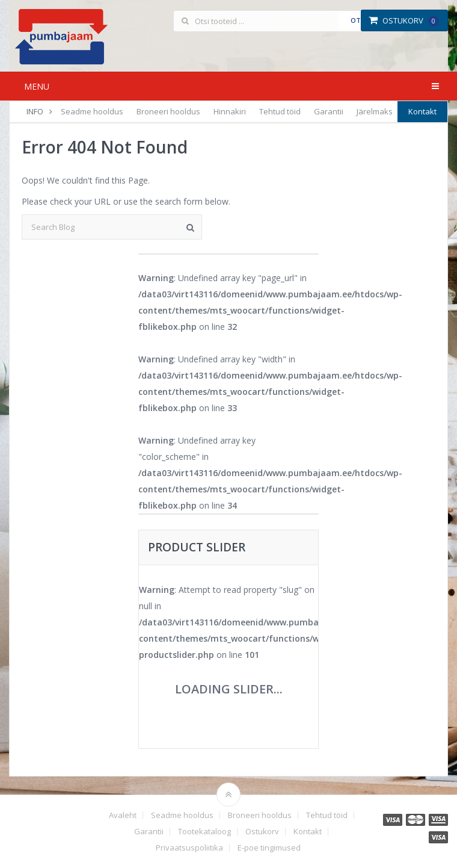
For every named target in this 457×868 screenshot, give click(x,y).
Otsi (359, 20)
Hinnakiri (230, 111)
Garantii (329, 111)
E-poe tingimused (269, 848)
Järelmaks (375, 111)
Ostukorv (404, 20)
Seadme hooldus (92, 111)
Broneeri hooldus (168, 111)
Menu (37, 86)
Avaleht (123, 815)
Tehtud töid (280, 111)
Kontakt (422, 111)
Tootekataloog (204, 832)
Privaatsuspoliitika (189, 848)
